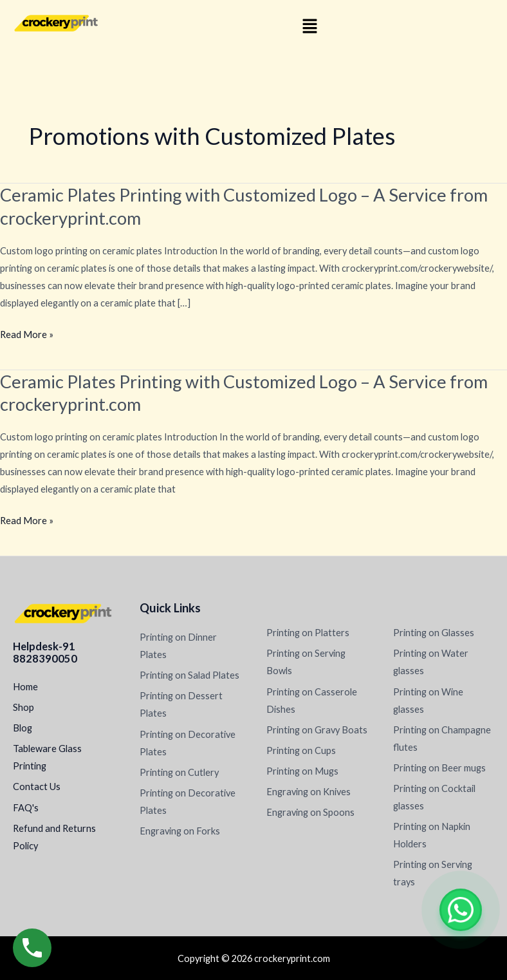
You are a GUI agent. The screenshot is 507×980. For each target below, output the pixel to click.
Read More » (27, 335)
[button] (309, 27)
